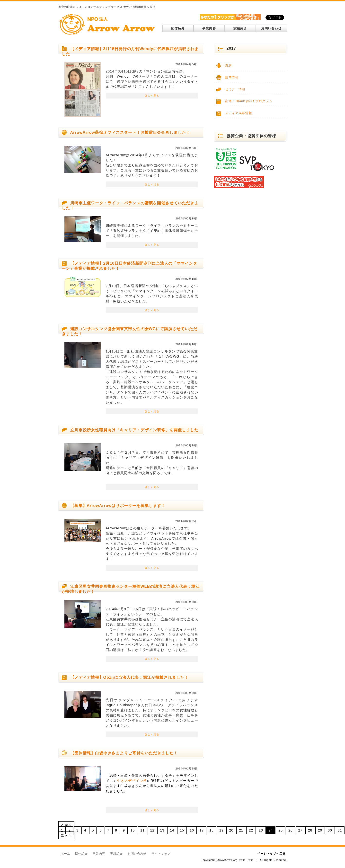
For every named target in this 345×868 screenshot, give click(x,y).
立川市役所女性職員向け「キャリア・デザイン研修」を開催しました (134, 430)
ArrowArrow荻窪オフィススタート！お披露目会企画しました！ (130, 132)
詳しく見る (152, 96)
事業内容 (209, 28)
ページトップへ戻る (271, 854)
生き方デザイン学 (132, 781)
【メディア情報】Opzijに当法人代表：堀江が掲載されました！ (129, 677)
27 (301, 830)
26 (291, 830)
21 (241, 830)
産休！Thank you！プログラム (249, 101)
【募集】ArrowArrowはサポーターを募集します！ (118, 506)
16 (192, 830)
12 (152, 830)
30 (330, 830)
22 (251, 830)
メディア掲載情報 (239, 113)
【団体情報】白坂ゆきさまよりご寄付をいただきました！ (124, 753)
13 (162, 830)
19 (221, 830)
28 (310, 830)
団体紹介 (178, 28)
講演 (228, 65)
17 (202, 830)
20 (231, 830)
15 (182, 830)
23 (261, 830)
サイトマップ (161, 854)
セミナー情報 (235, 89)
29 (320, 830)
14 (172, 830)
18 (212, 830)
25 (281, 830)
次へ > (66, 835)
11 (142, 830)
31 (340, 830)
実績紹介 (240, 28)
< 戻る (66, 825)
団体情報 (232, 77)
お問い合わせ (271, 28)
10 (133, 830)
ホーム (66, 854)
